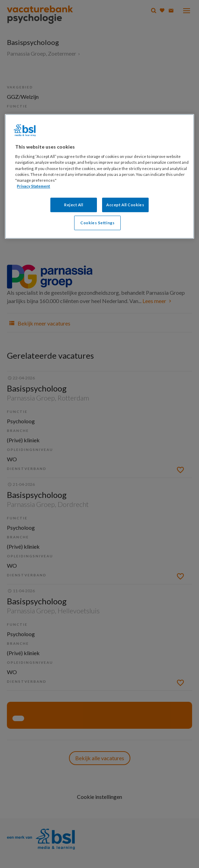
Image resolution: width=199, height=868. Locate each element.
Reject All (74, 205)
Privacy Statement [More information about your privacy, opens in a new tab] (33, 186)
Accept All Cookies (125, 205)
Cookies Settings (97, 223)
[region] (99, 176)
